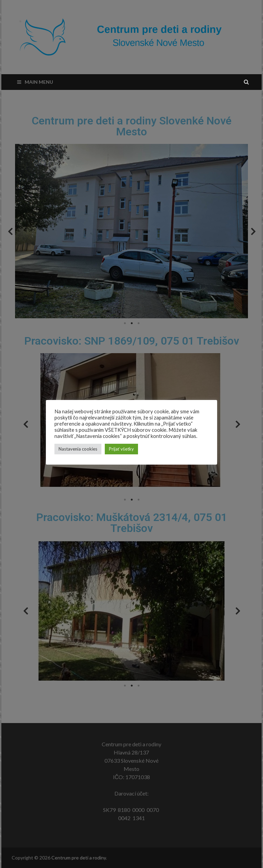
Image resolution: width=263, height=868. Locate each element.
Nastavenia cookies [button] (78, 449)
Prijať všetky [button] (121, 449)
